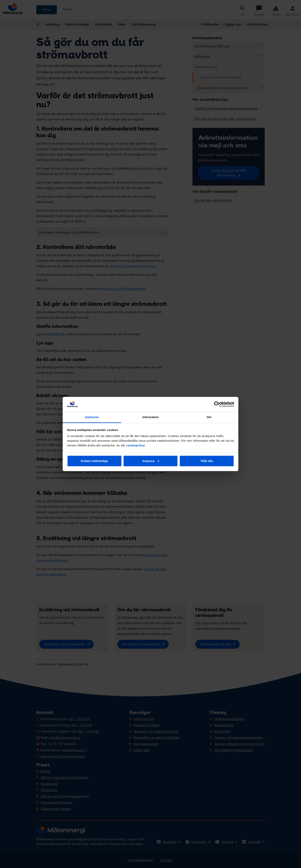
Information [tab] (150, 417)
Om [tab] (209, 417)
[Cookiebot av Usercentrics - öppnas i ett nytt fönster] (217, 404)
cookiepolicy (135, 445)
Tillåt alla (207, 461)
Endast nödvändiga (94, 461)
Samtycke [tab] (92, 417)
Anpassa (151, 461)
